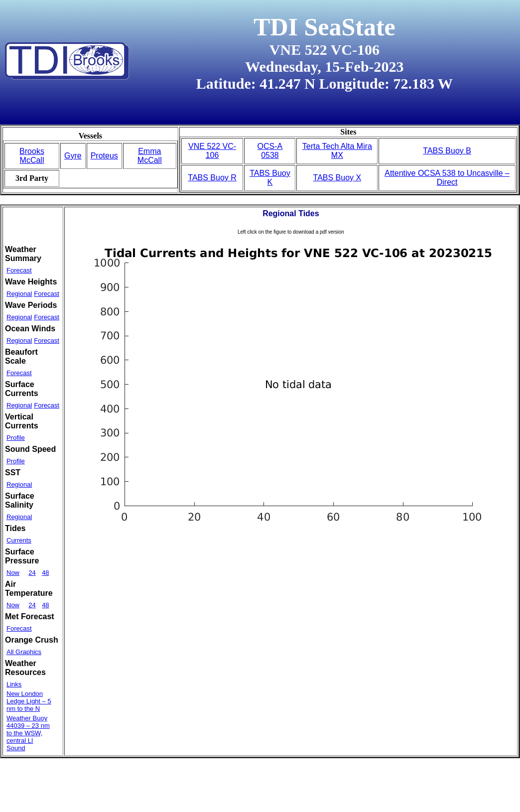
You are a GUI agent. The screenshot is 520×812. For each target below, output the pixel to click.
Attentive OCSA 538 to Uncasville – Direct (447, 178)
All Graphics (24, 652)
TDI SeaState (325, 27)
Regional (19, 294)
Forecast (19, 270)
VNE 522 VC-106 (212, 151)
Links (14, 684)
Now (13, 573)
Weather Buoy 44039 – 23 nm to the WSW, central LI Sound (28, 733)
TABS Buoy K (270, 178)
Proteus (104, 156)
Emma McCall (150, 156)
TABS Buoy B (447, 151)
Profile (16, 438)
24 (32, 573)
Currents (19, 540)
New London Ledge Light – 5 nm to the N (29, 701)
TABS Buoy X (337, 178)
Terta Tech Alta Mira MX (337, 151)
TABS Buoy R (212, 178)
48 (45, 573)
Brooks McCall (32, 156)
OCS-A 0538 (270, 151)
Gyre (73, 156)
